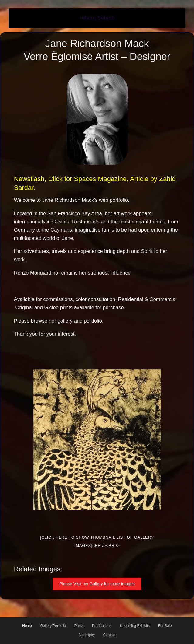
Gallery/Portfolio (53, 626)
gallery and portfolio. (80, 321)
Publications (102, 626)
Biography (87, 635)
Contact (109, 635)
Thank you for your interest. (45, 334)
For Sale (165, 626)
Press (79, 626)
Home (27, 626)
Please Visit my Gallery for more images (97, 584)
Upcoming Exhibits (135, 626)
